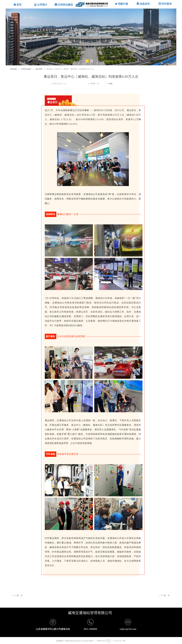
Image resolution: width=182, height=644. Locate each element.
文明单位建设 (26, 69)
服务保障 (39, 69)
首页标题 (13, 69)
